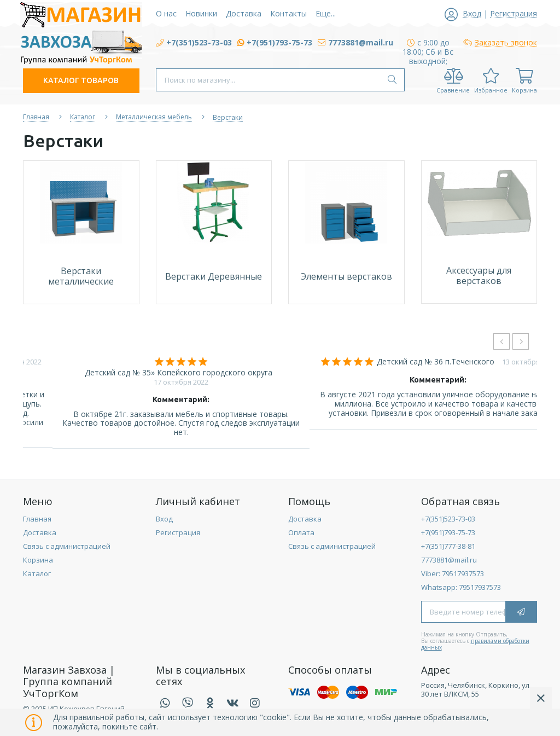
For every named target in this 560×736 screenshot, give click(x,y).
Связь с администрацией (67, 546)
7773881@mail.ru (449, 560)
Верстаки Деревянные (214, 276)
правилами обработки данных (475, 644)
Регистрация (178, 532)
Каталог (37, 573)
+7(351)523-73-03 (448, 519)
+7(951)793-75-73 (448, 532)
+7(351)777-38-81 (448, 546)
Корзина (38, 560)
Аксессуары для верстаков (479, 276)
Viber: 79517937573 (453, 573)
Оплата (301, 532)
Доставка (40, 532)
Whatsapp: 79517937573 (461, 587)
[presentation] (501, 341)
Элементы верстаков (346, 276)
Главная (37, 519)
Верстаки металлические (81, 276)
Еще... (326, 13)
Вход (164, 519)
